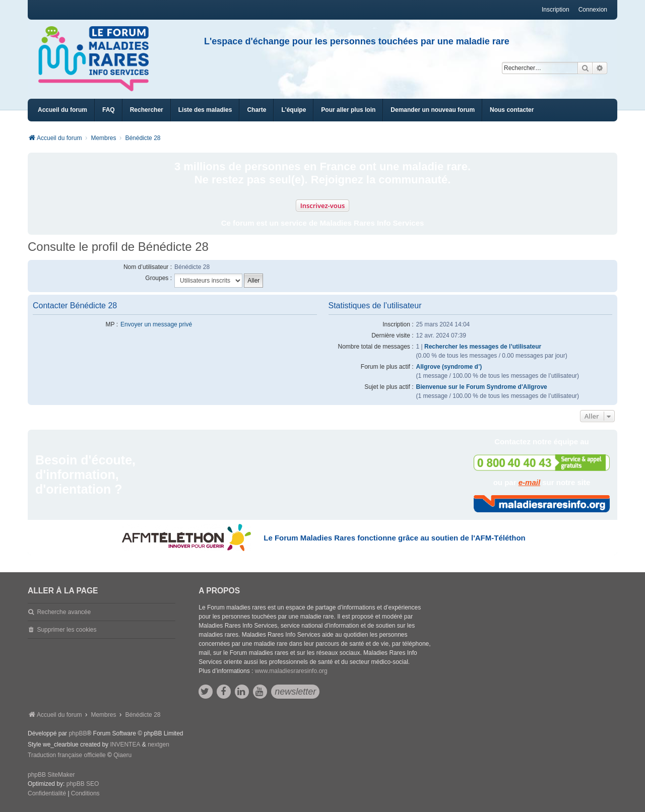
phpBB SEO (83, 784)
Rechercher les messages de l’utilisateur (483, 347)
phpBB (78, 733)
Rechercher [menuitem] (147, 110)
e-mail (529, 482)
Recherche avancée (64, 612)
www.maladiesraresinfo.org (291, 671)
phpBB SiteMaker (51, 775)
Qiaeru (122, 755)
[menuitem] (205, 110)
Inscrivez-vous (323, 206)
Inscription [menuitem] (556, 10)
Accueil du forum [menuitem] (62, 110)
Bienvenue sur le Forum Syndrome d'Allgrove (482, 387)
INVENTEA (125, 745)
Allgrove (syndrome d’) (449, 367)
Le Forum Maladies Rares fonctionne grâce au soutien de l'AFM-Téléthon (394, 538)
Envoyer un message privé (156, 324)
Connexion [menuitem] (593, 10)
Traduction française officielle (67, 755)
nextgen (158, 745)
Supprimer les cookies (67, 630)
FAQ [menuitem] (109, 110)
